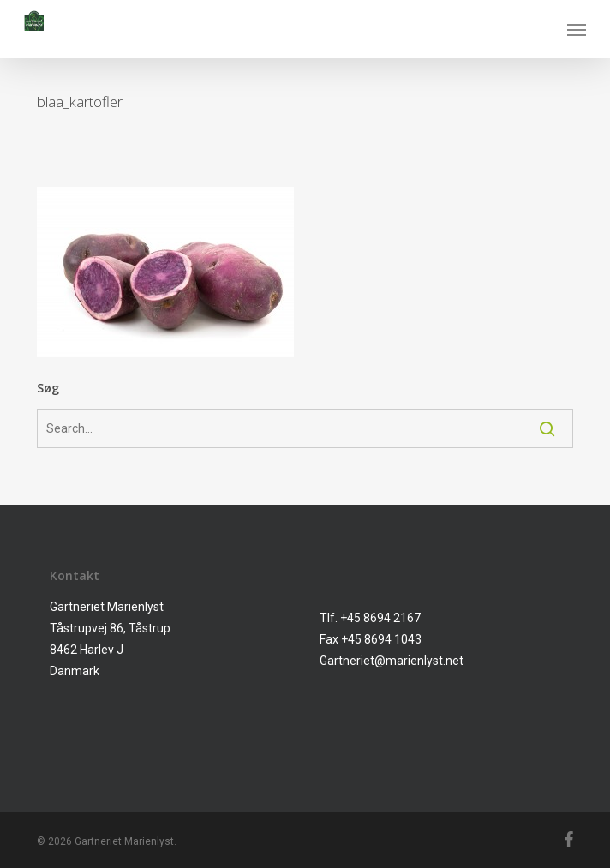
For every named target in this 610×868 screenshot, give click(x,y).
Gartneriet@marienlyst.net (392, 661)
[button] (577, 29)
